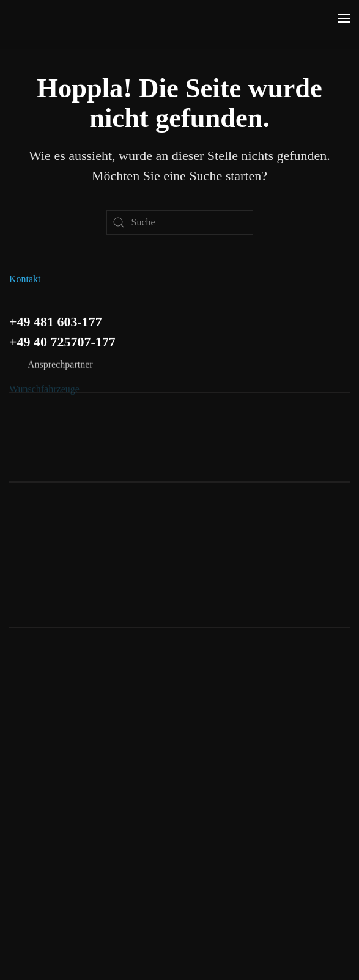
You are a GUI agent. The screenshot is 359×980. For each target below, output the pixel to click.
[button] (344, 18)
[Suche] (180, 222)
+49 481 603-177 (56, 320)
